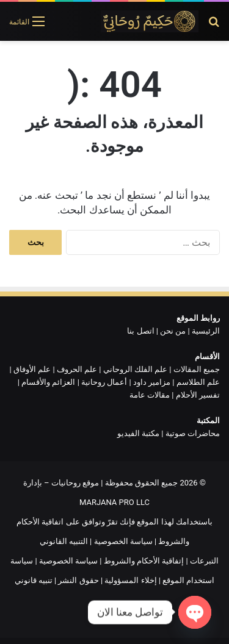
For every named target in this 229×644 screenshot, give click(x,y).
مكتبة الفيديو (138, 433)
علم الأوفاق (32, 369)
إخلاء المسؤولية (130, 580)
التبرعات (204, 561)
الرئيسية (206, 331)
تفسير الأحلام (198, 395)
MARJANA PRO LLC (114, 502)
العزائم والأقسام (48, 382)
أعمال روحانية (104, 382)
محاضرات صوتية (193, 433)
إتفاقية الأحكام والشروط (144, 561)
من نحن (173, 331)
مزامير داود (152, 382)
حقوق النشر (78, 580)
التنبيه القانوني (64, 541)
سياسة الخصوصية (123, 541)
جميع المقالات (197, 369)
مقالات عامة (150, 395)
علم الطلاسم (198, 382)
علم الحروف (77, 369)
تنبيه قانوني (34, 580)
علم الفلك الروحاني (135, 369)
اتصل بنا (140, 331)
